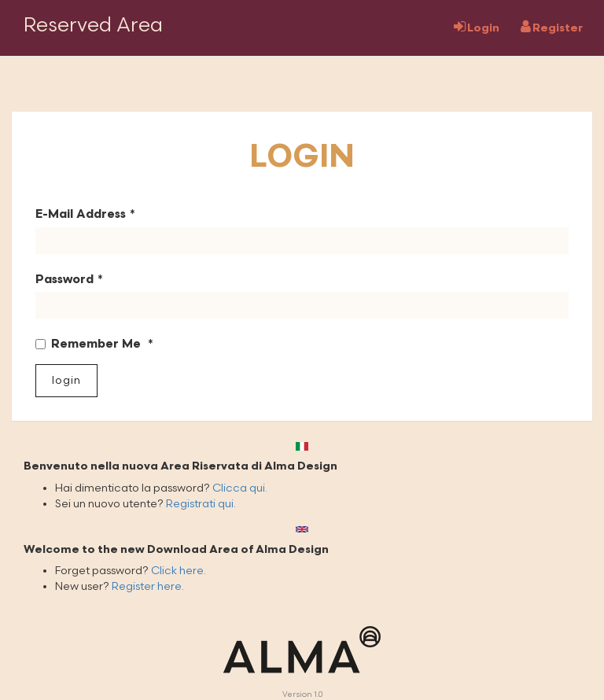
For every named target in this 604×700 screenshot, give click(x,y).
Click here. (179, 571)
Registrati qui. (201, 504)
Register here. (148, 586)
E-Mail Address (81, 214)
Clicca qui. (240, 488)
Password (64, 280)
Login (477, 27)
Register (552, 27)
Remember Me (90, 344)
